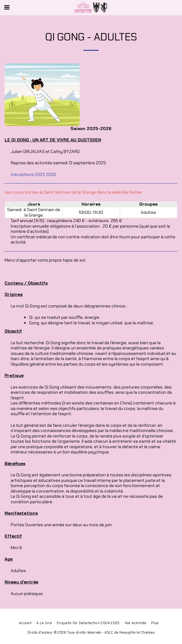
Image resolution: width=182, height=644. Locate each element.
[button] (7, 7)
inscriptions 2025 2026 (33, 174)
